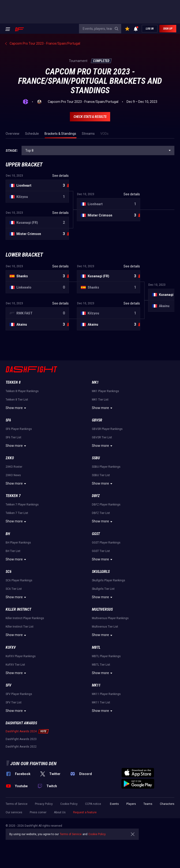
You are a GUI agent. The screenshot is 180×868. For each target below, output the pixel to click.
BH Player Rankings (18, 543)
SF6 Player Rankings (19, 429)
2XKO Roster (14, 467)
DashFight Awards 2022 (21, 747)
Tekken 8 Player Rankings (22, 391)
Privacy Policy (44, 804)
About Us (60, 812)
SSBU (96, 458)
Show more (17, 408)
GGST (96, 534)
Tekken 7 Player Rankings (22, 505)
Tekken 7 (13, 496)
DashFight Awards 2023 (21, 739)
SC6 (9, 572)
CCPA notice (93, 804)
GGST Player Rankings (106, 543)
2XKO (10, 458)
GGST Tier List (101, 551)
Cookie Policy (69, 804)
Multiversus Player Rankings (110, 618)
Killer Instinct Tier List (20, 627)
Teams (148, 804)
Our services (14, 812)
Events (114, 804)
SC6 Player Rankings (19, 580)
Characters (167, 804)
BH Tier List (13, 551)
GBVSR (97, 420)
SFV (8, 685)
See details (60, 176)
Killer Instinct (18, 609)
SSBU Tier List (101, 475)
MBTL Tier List (101, 665)
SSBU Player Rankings (106, 467)
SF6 (8, 420)
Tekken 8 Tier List (17, 400)
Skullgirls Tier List (103, 589)
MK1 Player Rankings (105, 391)
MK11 (96, 685)
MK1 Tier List (100, 400)
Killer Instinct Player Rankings (25, 618)
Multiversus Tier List (105, 627)
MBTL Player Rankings (106, 656)
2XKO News (13, 475)
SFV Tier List (14, 702)
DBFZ (96, 496)
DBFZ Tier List (101, 513)
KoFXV (11, 647)
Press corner (38, 812)
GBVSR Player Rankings (107, 429)
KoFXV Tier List (15, 665)
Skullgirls (101, 572)
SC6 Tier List (14, 589)
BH (8, 534)
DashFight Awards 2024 (21, 731)
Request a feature (85, 812)
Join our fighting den (33, 764)
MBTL (96, 647)
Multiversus (102, 609)
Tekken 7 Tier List (17, 513)
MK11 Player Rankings (106, 694)
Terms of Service (17, 804)
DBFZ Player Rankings (106, 505)
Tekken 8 (13, 382)
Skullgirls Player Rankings (109, 580)
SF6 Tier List (13, 437)
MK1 (95, 382)
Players (131, 804)
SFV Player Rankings (19, 694)
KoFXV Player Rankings (21, 656)
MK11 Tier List (101, 702)
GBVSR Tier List (102, 437)
